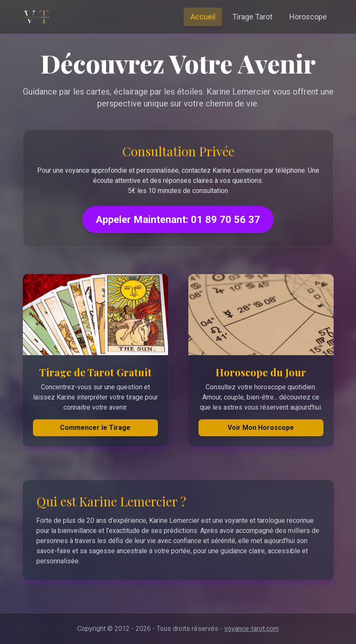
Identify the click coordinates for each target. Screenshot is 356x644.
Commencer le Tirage (95, 428)
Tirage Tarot (252, 17)
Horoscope (308, 17)
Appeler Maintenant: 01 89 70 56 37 (178, 220)
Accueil (203, 17)
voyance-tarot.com (251, 629)
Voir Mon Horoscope (261, 428)
